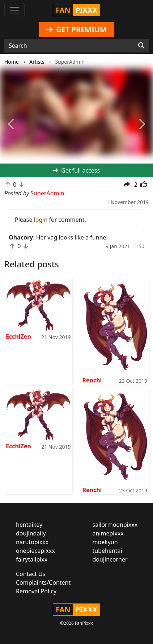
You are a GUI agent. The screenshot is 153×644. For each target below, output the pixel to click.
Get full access (76, 170)
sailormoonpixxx (115, 525)
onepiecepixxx (35, 551)
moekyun (105, 542)
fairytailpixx (32, 559)
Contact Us (31, 574)
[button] (11, 124)
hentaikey (29, 525)
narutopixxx (32, 542)
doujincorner (110, 559)
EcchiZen (18, 336)
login (41, 220)
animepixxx (108, 533)
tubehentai (107, 551)
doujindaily (31, 533)
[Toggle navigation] (14, 10)
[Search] (141, 46)
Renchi (92, 380)
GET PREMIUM (76, 29)
